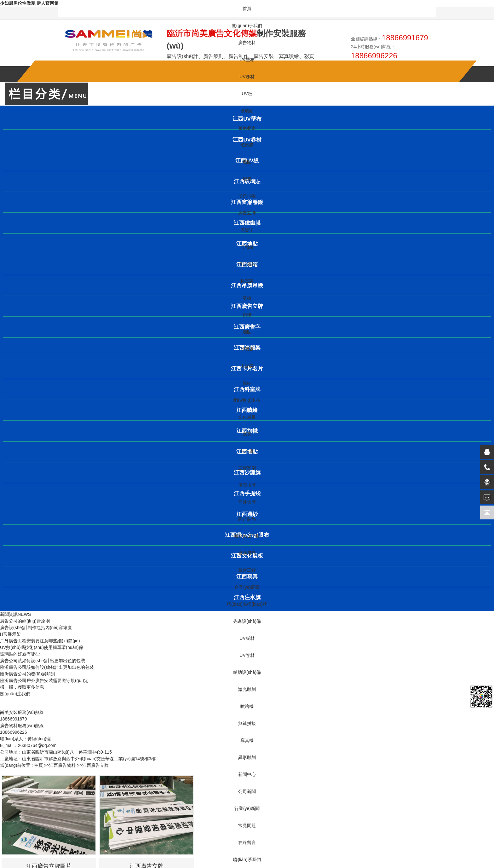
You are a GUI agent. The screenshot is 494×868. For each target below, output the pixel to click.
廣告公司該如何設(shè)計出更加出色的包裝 (43, 661)
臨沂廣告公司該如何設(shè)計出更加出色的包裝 (47, 667)
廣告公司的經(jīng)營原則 (25, 621)
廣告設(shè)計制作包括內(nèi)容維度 (36, 628)
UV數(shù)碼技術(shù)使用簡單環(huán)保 (42, 647)
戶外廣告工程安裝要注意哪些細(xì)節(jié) (40, 641)
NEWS (24, 614)
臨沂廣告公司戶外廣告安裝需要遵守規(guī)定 (44, 680)
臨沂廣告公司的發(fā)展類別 (28, 674)
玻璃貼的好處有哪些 (20, 654)
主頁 (38, 765)
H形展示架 (10, 634)
